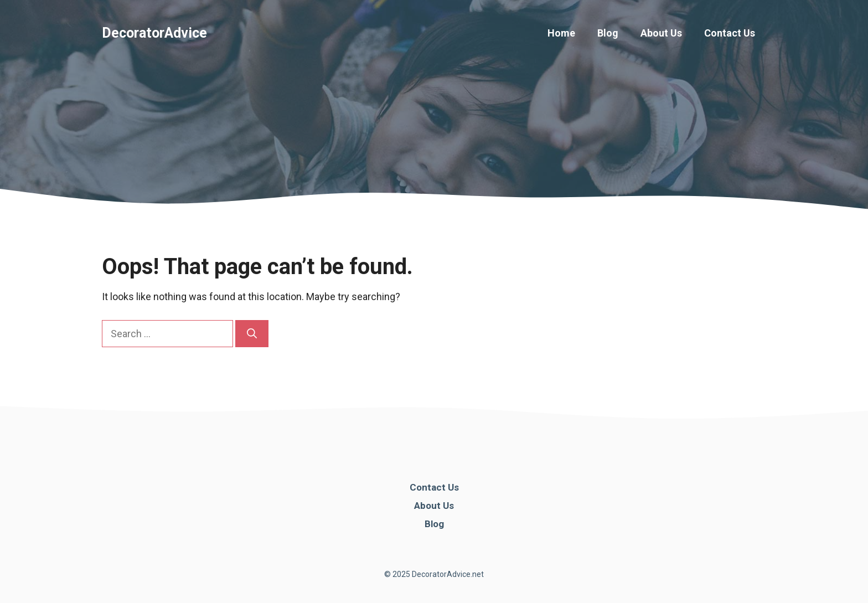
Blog (608, 33)
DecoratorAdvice (154, 33)
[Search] (252, 334)
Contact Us (730, 33)
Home (561, 33)
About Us (661, 33)
